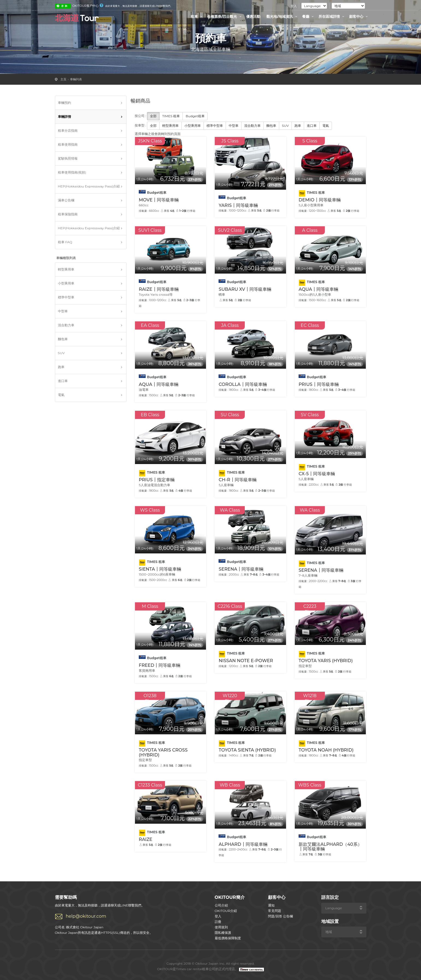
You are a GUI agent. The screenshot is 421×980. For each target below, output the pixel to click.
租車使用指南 (68, 144)
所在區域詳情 (332, 16)
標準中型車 (66, 297)
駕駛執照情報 (68, 158)
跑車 (61, 367)
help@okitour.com (86, 916)
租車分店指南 (68, 130)
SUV (61, 353)
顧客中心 (359, 16)
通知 (271, 905)
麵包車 (63, 339)
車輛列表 (76, 79)
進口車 (63, 381)
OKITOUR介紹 (226, 911)
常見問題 (275, 911)
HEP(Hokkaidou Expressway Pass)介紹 (89, 186)
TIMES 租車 (171, 116)
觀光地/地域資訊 (282, 16)
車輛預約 (64, 103)
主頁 (63, 79)
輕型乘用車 (66, 269)
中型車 (63, 311)
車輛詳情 (64, 117)
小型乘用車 (66, 283)
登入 (294, 6)
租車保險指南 (68, 214)
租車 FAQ (65, 242)
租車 (197, 16)
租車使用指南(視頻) (72, 172)
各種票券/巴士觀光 (225, 16)
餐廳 (309, 16)
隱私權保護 (223, 933)
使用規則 (221, 927)
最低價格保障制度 (228, 938)
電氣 (61, 395)
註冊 (218, 922)
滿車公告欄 (66, 200)
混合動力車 (66, 325)
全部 (153, 116)
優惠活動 (253, 16)
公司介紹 (221, 905)
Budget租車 (195, 116)
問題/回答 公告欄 (280, 916)
